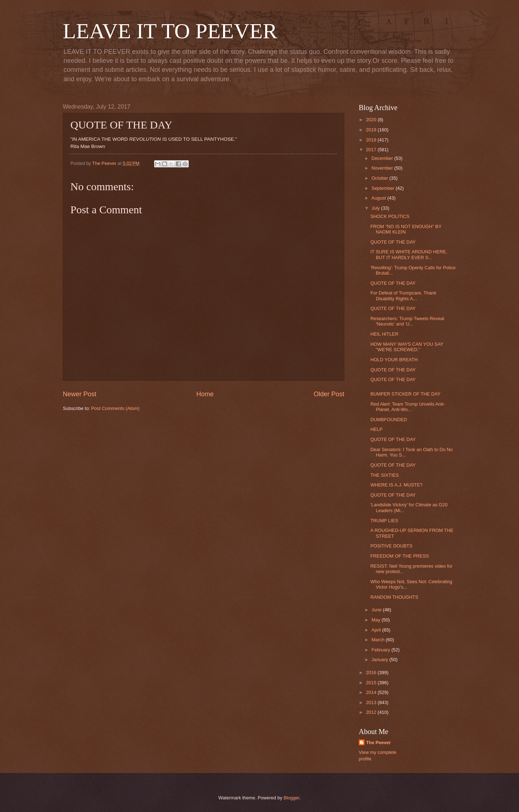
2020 (372, 120)
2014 (372, 692)
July (376, 208)
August (379, 198)
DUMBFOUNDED (389, 420)
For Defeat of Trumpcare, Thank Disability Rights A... (403, 296)
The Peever (378, 743)
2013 (372, 702)
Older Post (329, 394)
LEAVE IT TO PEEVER (170, 31)
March (378, 640)
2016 (372, 673)
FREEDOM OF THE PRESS (400, 556)
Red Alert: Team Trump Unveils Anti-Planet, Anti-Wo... (408, 407)
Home (205, 394)
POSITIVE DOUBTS (391, 546)
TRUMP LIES (384, 521)
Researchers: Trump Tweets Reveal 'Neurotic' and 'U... (407, 321)
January (380, 660)
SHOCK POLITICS (390, 216)
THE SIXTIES (385, 475)
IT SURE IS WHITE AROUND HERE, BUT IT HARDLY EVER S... (409, 254)
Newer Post (80, 394)
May (376, 620)
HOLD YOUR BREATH (394, 360)
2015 (372, 683)
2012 (372, 712)
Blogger (292, 798)
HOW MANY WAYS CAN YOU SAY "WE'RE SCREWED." (407, 347)
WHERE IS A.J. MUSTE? (396, 485)
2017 (372, 150)
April (377, 630)
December (383, 158)
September (383, 188)
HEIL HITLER (384, 334)
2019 (372, 130)
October (380, 178)
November (383, 168)
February (381, 650)
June (377, 610)
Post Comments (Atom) (115, 408)
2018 (372, 140)
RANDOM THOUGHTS (394, 597)
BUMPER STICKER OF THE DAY (405, 394)
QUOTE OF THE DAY (393, 242)
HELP (376, 429)
